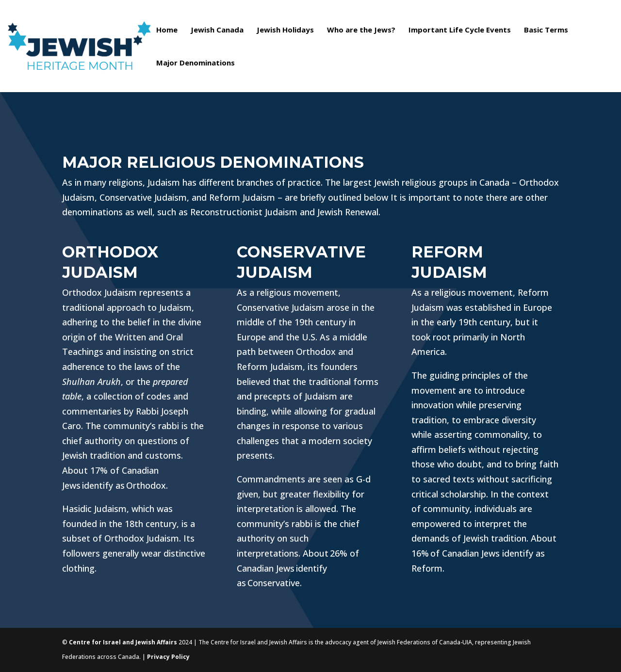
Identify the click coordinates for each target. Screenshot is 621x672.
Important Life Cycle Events (460, 30)
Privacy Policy (168, 657)
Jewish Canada (217, 30)
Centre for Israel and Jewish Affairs (123, 642)
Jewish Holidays (285, 30)
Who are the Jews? (361, 30)
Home (167, 30)
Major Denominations (196, 63)
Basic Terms (546, 30)
